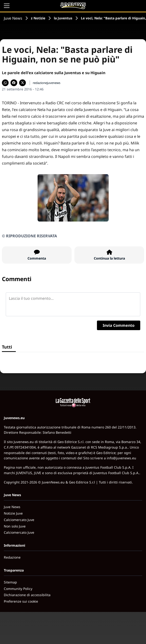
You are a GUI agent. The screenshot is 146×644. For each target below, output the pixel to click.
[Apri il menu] (7, 6)
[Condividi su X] (22, 83)
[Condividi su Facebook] (14, 83)
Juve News (13, 18)
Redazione (12, 557)
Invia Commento (119, 325)
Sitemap (10, 582)
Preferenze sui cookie (21, 601)
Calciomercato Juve (19, 520)
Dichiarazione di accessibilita (27, 595)
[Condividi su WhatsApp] (5, 83)
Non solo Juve (15, 526)
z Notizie (38, 18)
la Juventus (63, 18)
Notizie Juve (13, 513)
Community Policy (18, 589)
